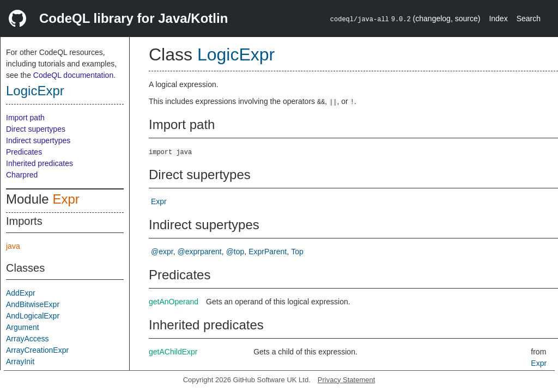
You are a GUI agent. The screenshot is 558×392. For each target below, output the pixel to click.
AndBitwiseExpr (33, 304)
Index (498, 19)
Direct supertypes (36, 129)
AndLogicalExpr (33, 316)
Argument (23, 327)
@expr (162, 252)
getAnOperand (174, 302)
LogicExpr (35, 91)
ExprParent (268, 252)
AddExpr (21, 293)
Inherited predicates (40, 163)
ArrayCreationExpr (37, 350)
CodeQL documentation (73, 75)
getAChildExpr (173, 352)
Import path (25, 118)
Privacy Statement (347, 380)
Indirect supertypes (38, 140)
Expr (66, 199)
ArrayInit (20, 362)
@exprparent (200, 252)
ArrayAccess (28, 339)
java (13, 246)
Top (297, 252)
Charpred (22, 175)
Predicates (24, 152)
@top (235, 252)
